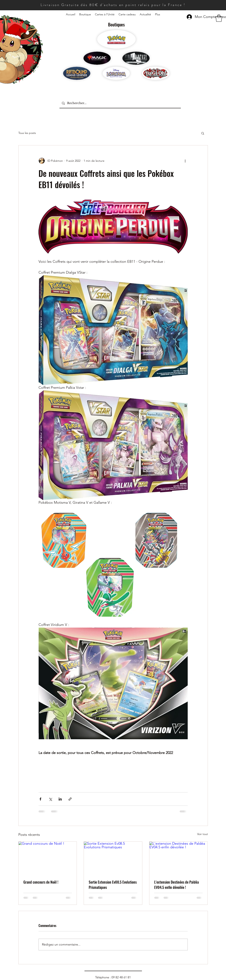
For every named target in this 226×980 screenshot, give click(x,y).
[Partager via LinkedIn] (60, 799)
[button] (219, 18)
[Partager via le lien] (70, 799)
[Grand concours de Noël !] (48, 858)
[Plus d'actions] (185, 161)
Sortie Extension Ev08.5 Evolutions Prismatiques (113, 885)
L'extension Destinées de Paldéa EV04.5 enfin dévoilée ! (177, 885)
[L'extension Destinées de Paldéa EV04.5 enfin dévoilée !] (179, 858)
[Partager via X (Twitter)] (50, 799)
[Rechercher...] (120, 103)
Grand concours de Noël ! (41, 882)
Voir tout (203, 834)
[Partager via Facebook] (40, 799)
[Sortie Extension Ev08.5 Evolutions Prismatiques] (113, 858)
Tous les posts (27, 133)
